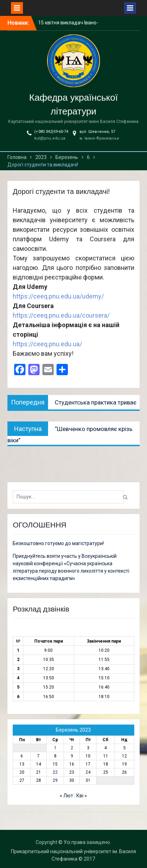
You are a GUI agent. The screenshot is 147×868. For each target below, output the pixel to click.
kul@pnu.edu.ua (50, 138)
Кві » (82, 796)
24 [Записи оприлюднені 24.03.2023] (88, 772)
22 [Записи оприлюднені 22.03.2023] (55, 772)
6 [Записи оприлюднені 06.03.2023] (22, 756)
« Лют (66, 796)
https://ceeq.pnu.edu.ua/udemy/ (58, 296)
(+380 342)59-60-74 (51, 132)
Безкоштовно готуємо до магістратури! (58, 543)
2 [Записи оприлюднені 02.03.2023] (72, 748)
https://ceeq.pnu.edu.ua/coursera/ (61, 315)
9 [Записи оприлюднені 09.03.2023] (72, 756)
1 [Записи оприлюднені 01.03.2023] (55, 748)
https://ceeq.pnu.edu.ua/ (47, 344)
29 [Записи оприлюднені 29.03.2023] (55, 780)
